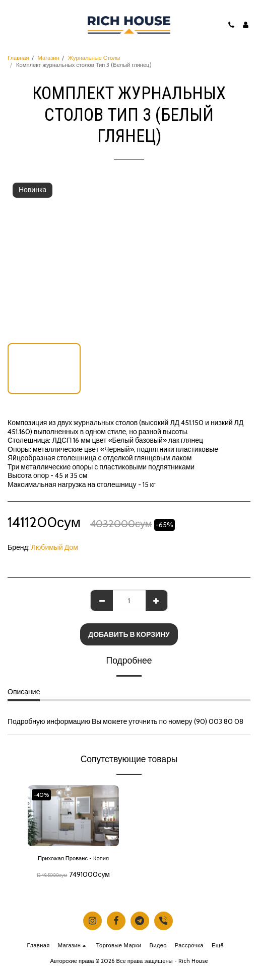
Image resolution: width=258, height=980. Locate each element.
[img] (73, 816)
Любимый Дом (55, 547)
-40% (41, 795)
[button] (11, 25)
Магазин (49, 58)
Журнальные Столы (94, 58)
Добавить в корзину (129, 634)
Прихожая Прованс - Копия (73, 858)
